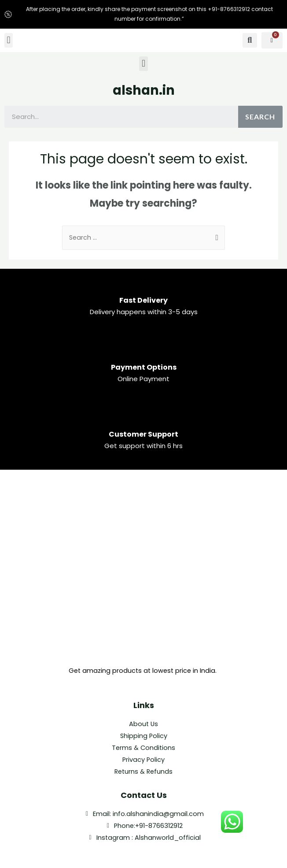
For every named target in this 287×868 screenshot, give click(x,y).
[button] (9, 40)
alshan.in (144, 90)
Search (260, 117)
